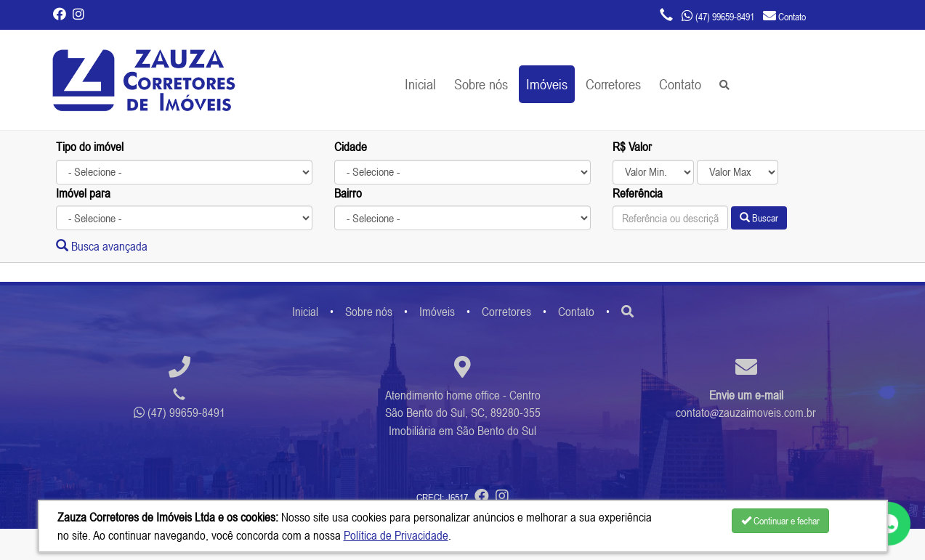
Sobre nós (481, 84)
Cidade (351, 147)
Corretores (613, 84)
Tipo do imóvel (90, 147)
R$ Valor (632, 147)
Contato (680, 84)
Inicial (420, 84)
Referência (638, 193)
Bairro (348, 193)
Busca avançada (102, 246)
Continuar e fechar (780, 521)
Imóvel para (83, 193)
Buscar (759, 218)
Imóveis (547, 84)
